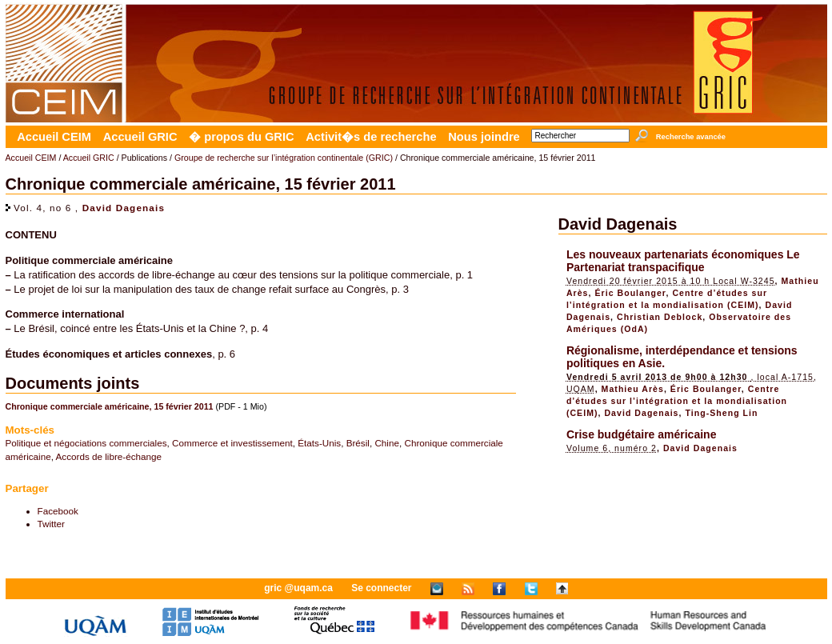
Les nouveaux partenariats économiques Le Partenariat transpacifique (683, 261)
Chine (387, 443)
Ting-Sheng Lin (721, 413)
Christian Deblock (660, 317)
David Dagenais (124, 208)
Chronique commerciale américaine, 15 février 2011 (110, 406)
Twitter (51, 524)
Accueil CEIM (54, 137)
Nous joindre (484, 137)
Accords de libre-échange (109, 456)
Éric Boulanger (630, 293)
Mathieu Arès (633, 389)
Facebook (58, 511)
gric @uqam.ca (298, 588)
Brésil (358, 443)
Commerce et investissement (232, 443)
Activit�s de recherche (371, 137)
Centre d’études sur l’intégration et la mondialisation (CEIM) (677, 401)
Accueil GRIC (140, 137)
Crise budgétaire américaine (642, 434)
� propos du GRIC (241, 137)
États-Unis (319, 443)
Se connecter (381, 588)
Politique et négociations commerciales (86, 443)
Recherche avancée (691, 137)
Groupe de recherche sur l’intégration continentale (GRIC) (284, 158)
